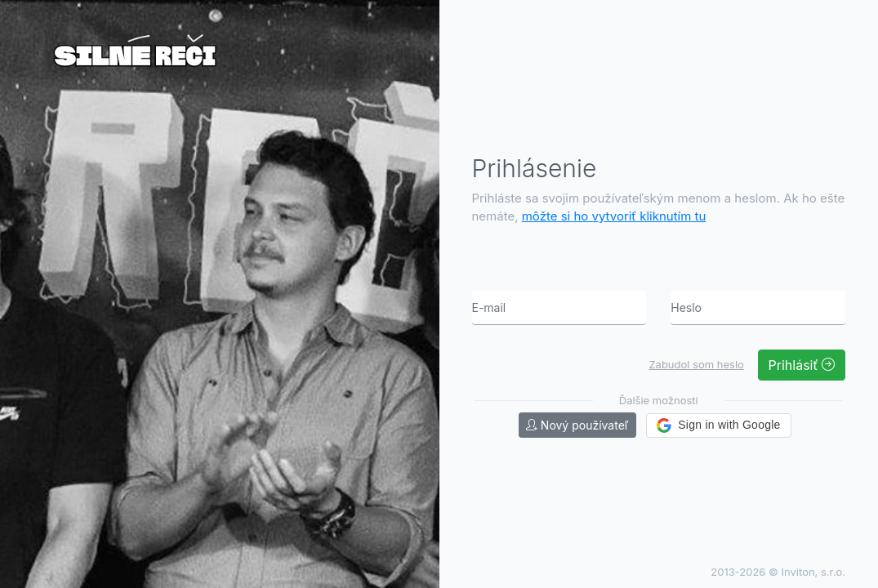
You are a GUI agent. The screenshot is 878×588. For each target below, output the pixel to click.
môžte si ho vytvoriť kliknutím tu (614, 216)
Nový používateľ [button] (577, 425)
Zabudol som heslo (696, 364)
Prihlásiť (802, 365)
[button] (718, 425)
